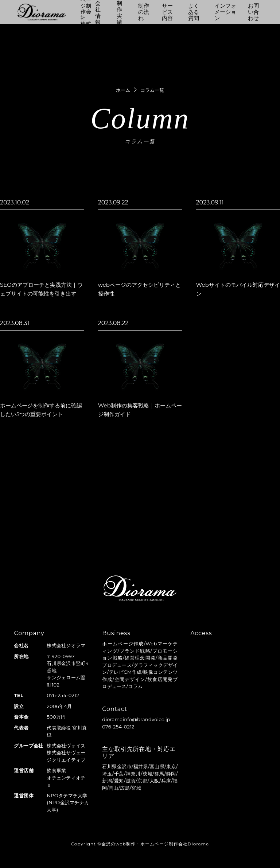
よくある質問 (194, 12)
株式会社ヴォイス (66, 746)
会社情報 (98, 13)
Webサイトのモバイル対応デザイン (238, 289)
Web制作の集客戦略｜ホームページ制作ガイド (140, 410)
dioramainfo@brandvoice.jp (136, 719)
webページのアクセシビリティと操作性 (139, 289)
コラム (135, 686)
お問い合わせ (253, 12)
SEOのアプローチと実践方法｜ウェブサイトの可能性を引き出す (41, 289)
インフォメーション (225, 12)
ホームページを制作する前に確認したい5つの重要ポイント (41, 410)
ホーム (123, 90)
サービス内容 (167, 12)
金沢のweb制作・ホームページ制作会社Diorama (155, 844)
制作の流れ (144, 12)
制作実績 (119, 13)
